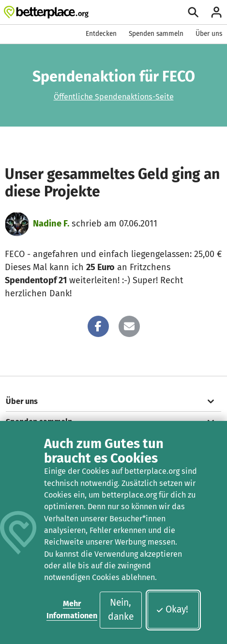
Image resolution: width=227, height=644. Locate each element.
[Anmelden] (216, 12)
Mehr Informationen (72, 609)
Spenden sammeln (156, 34)
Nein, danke (121, 610)
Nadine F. (51, 224)
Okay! (172, 609)
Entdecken (101, 34)
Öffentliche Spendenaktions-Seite (114, 97)
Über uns (209, 34)
